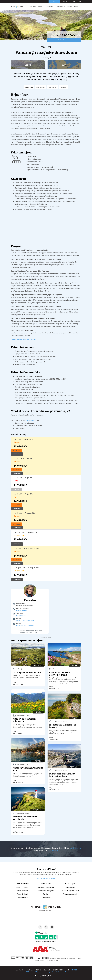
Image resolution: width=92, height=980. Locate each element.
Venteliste (16, 489)
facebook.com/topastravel (25, 621)
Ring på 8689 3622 (22, 611)
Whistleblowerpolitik (70, 894)
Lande (40, 7)
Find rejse (33, 7)
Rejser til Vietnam (22, 887)
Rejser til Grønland (22, 884)
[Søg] (76, 1)
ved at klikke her (75, 848)
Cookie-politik (49, 972)
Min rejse (54, 2)
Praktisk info (29, 420)
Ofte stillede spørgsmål (46, 891)
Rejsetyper (50, 7)
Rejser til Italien (22, 891)
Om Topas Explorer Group (70, 891)
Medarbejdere (70, 887)
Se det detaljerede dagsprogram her (24, 339)
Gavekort (46, 894)
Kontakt (66, 2)
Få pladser (17, 450)
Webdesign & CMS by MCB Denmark (46, 976)
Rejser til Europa (22, 898)
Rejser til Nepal (22, 894)
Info (75, 7)
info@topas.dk (21, 616)
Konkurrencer (46, 898)
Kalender (60, 7)
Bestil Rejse (63, 40)
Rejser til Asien (46, 884)
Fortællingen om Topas (45, 879)
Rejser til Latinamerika (46, 887)
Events (69, 7)
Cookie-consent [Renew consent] (61, 972)
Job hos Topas (70, 884)
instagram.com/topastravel (25, 626)
